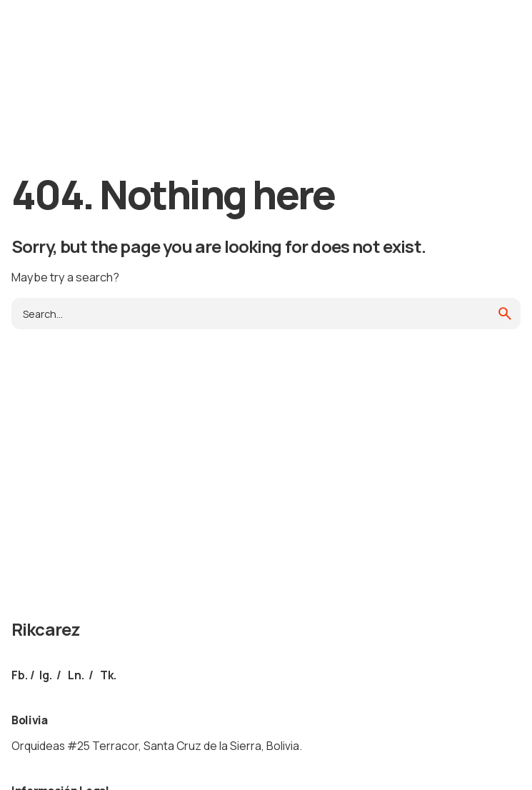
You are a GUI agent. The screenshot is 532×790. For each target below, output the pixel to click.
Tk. (108, 675)
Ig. (46, 675)
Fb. (20, 675)
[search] (505, 314)
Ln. (76, 675)
